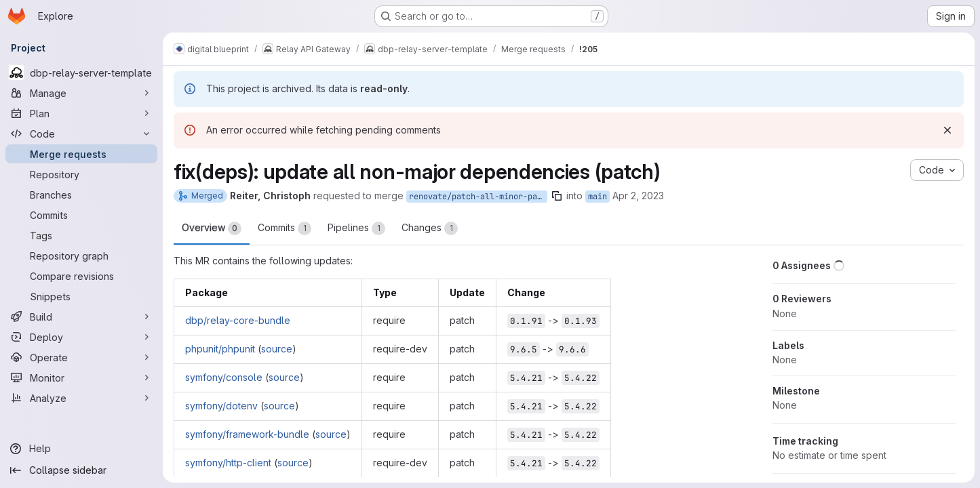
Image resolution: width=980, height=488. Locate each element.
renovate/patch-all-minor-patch (478, 197)
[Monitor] (81, 378)
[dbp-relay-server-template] (81, 73)
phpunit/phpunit (220, 349)
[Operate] (81, 357)
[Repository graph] (81, 256)
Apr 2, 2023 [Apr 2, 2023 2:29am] (638, 196)
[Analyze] (81, 398)
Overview (212, 228)
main (597, 197)
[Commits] (81, 215)
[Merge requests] (81, 154)
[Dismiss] (947, 130)
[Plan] (81, 113)
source (277, 349)
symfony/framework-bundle (247, 434)
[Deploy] (81, 337)
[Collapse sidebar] (81, 470)
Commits (285, 228)
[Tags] (81, 235)
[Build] (81, 317)
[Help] (81, 449)
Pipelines (356, 228)
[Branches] (81, 195)
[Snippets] (81, 296)
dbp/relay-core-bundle (238, 320)
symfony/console (224, 377)
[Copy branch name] (557, 196)
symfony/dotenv (221, 406)
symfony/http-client (228, 463)
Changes (430, 228)
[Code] (81, 134)
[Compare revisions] (81, 276)
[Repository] (81, 174)
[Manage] (81, 93)
